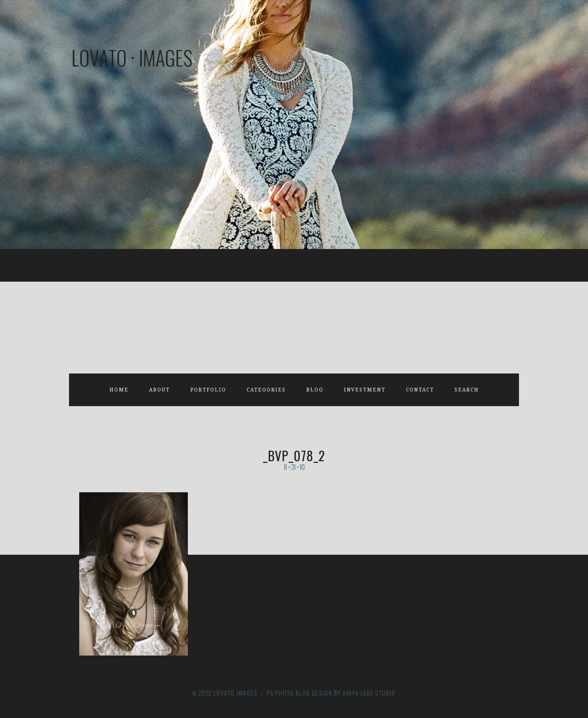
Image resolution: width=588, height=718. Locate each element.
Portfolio (208, 390)
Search (467, 390)
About (159, 390)
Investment (365, 390)
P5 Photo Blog (288, 693)
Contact (420, 390)
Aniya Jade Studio (369, 693)
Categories (266, 390)
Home (119, 390)
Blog (315, 390)
